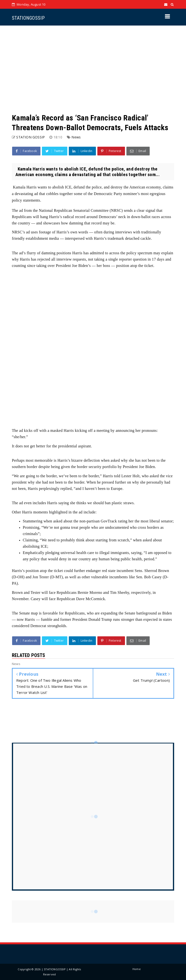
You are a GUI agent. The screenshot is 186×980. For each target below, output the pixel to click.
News (76, 137)
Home (137, 969)
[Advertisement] (93, 69)
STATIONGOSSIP (28, 18)
